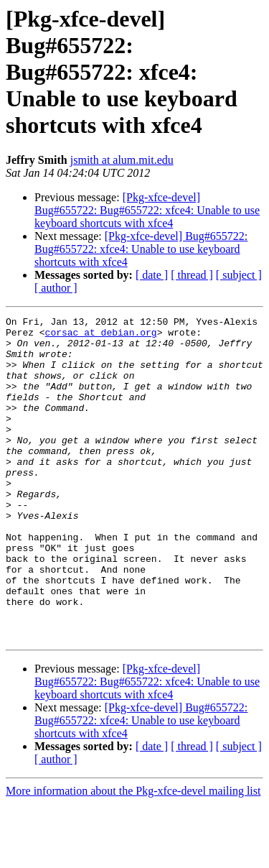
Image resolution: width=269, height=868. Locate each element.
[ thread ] (192, 275)
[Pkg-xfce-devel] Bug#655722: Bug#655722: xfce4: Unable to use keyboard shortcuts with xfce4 (147, 210)
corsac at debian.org (101, 336)
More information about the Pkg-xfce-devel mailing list (133, 855)
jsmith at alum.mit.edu (122, 160)
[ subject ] (239, 275)
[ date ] (152, 275)
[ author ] (56, 288)
